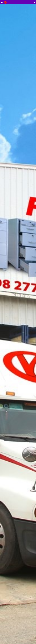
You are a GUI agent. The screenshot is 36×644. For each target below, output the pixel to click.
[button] (2, 2)
